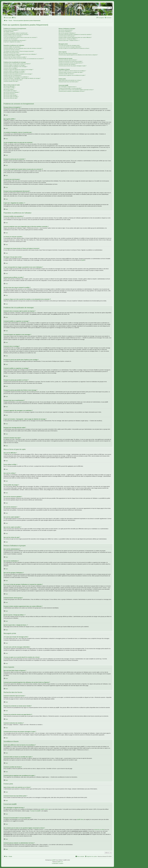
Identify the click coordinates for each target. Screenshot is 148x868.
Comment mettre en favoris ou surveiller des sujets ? (71, 72)
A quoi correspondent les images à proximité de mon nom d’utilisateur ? (20, 54)
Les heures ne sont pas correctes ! (12, 50)
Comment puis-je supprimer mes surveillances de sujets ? (72, 75)
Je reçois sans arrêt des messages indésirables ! (70, 47)
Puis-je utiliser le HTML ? (9, 88)
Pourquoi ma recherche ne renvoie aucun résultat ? (71, 61)
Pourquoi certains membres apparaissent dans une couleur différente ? (75, 37)
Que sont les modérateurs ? (65, 32)
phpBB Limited (44, 809)
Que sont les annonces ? (9, 94)
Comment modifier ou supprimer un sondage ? (14, 71)
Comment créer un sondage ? (11, 68)
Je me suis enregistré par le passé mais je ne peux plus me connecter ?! (20, 37)
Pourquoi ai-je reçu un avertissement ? (13, 75)
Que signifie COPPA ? (9, 32)
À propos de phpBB (35, 811)
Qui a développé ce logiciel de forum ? (68, 87)
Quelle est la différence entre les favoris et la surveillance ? (72, 71)
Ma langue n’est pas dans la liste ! (12, 53)
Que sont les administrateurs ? (66, 30)
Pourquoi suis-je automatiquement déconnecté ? (15, 40)
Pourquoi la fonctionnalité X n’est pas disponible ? (70, 88)
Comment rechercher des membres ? (67, 64)
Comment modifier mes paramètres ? (12, 47)
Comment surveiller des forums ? (66, 74)
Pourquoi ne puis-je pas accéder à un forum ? (14, 72)
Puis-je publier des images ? (10, 91)
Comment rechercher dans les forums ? (68, 60)
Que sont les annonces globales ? (12, 92)
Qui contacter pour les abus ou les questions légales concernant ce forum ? (76, 90)
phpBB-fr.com (60, 862)
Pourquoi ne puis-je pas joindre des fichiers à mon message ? (18, 74)
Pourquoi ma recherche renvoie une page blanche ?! (71, 63)
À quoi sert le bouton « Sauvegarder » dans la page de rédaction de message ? (22, 78)
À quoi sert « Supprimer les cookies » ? (13, 42)
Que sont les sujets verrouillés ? (11, 97)
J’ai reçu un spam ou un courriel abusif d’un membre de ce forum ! (74, 48)
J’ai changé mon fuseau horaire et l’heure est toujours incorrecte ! (19, 51)
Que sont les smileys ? (9, 89)
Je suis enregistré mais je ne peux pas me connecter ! (16, 34)
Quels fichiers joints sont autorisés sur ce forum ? (70, 80)
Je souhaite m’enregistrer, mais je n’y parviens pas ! (16, 33)
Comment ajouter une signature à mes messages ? (15, 67)
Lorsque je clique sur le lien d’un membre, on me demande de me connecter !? (24, 59)
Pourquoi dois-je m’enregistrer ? (11, 30)
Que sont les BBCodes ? (9, 86)
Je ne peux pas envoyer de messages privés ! (69, 45)
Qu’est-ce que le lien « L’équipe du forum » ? (69, 40)
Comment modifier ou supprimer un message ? (15, 65)
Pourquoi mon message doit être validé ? (13, 80)
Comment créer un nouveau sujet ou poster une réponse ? (17, 64)
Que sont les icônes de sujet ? (11, 98)
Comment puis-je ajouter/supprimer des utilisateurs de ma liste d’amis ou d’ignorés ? (78, 55)
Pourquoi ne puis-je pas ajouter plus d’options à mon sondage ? (18, 70)
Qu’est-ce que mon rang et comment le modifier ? (15, 57)
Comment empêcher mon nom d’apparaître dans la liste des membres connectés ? (23, 48)
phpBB (83, 260)
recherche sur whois (99, 830)
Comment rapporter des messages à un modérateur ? (16, 77)
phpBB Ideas (80, 819)
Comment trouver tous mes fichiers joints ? (69, 82)
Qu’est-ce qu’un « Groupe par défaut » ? (68, 39)
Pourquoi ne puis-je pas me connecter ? (13, 36)
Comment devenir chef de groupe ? (67, 36)
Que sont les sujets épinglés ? (11, 95)
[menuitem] (14, 18)
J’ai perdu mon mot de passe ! (11, 39)
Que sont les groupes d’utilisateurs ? (67, 33)
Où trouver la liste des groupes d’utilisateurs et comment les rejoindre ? (75, 34)
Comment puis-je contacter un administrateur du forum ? (72, 91)
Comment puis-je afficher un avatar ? (12, 56)
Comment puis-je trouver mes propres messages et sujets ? (72, 66)
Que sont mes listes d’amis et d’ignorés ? (68, 53)
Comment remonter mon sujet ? (11, 81)
